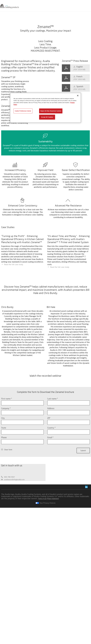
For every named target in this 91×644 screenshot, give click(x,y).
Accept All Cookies (47, 117)
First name (6, 513)
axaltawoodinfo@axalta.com (14, 616)
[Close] (78, 95)
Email (50, 552)
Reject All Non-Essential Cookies (51, 111)
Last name (52, 513)
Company (5, 523)
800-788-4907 (9, 613)
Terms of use (42, 635)
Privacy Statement (53, 635)
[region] (45, 108)
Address (51, 523)
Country (51, 542)
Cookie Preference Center (23, 111)
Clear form (8, 564)
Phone (4, 552)
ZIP (49, 533)
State (4, 542)
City (3, 533)
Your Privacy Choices (45, 639)
